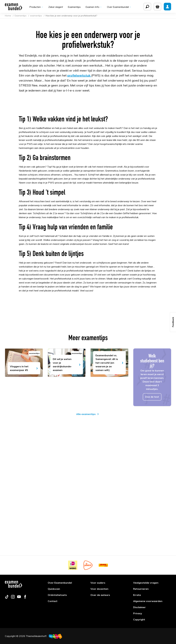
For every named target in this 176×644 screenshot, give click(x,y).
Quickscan (54, 589)
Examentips (74, 7)
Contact (53, 601)
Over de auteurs (100, 595)
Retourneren (141, 589)
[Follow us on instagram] (13, 598)
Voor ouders (98, 583)
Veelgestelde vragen (146, 583)
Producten (36, 7)
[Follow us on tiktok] (7, 598)
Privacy (138, 613)
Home (8, 16)
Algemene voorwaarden (148, 601)
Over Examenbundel (119, 7)
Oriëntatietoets (57, 595)
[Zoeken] (147, 7)
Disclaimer (139, 607)
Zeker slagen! (55, 7)
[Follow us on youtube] (19, 598)
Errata (137, 595)
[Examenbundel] (14, 7)
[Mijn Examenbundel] (167, 7)
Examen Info (94, 7)
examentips (36, 16)
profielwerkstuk (79, 76)
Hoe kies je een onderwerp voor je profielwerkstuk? (71, 16)
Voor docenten (99, 589)
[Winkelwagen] (157, 7)
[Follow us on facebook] (25, 598)
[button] (173, 322)
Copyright (139, 619)
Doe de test (152, 512)
